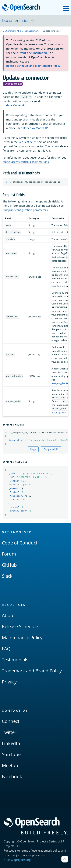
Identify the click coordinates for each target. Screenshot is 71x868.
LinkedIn (11, 744)
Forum (9, 554)
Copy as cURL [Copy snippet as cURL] (51, 449)
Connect (11, 721)
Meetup (10, 766)
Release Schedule (20, 627)
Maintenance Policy (22, 638)
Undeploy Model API (36, 128)
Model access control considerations (26, 162)
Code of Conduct (20, 543)
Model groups (59, 412)
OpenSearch (22, 8)
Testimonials (15, 660)
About (8, 616)
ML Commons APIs (12, 31)
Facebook (12, 777)
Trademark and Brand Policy (32, 671)
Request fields (28, 142)
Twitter (9, 733)
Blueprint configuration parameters (25, 210)
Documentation (18, 20)
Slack (7, 576)
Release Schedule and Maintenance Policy (33, 66)
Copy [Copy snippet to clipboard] (33, 449)
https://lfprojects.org (17, 860)
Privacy (9, 682)
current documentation (32, 53)
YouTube (11, 755)
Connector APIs (32, 31)
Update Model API (14, 105)
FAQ (6, 649)
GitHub (9, 565)
